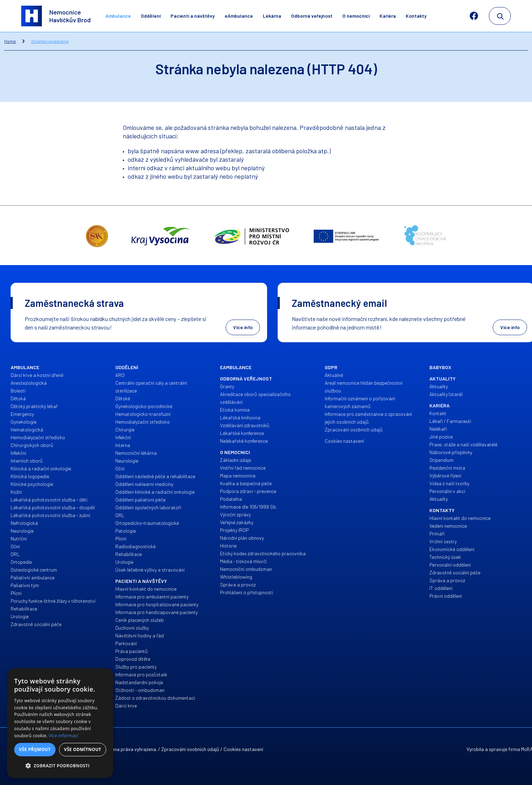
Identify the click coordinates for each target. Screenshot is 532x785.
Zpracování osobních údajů (190, 749)
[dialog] (60, 723)
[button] (60, 766)
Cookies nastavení (243, 749)
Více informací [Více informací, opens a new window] (63, 736)
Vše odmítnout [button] (83, 749)
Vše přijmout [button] (35, 749)
